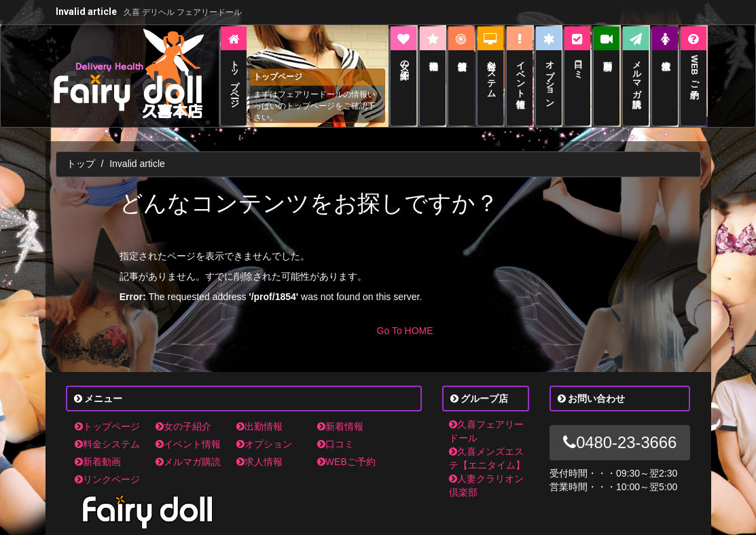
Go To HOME (405, 331)
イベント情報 (188, 444)
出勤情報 (259, 426)
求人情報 (259, 462)
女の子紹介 (183, 426)
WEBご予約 (346, 462)
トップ (81, 164)
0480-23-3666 (620, 442)
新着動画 (98, 462)
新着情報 (340, 426)
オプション (264, 444)
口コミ (336, 444)
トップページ (107, 426)
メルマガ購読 (188, 462)
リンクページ (107, 479)
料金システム (107, 444)
